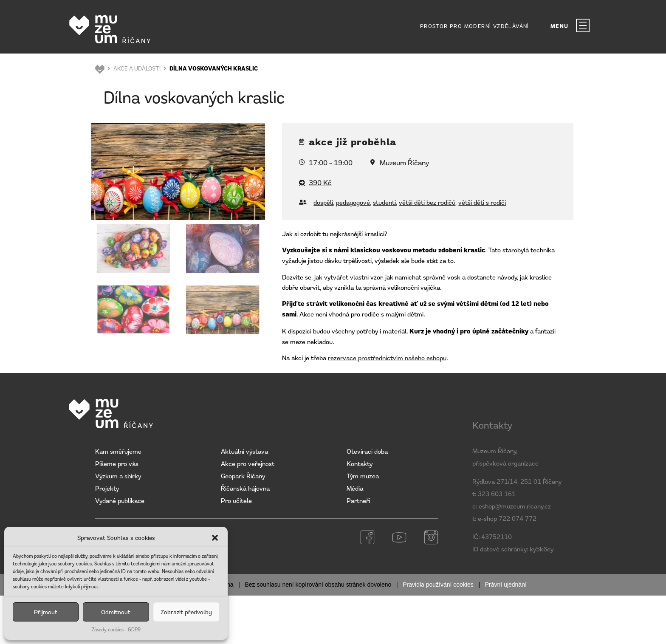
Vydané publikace (120, 500)
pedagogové (353, 202)
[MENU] (583, 25)
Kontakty (360, 463)
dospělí (323, 202)
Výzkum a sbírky (118, 476)
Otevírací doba (367, 451)
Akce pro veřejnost (248, 463)
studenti (384, 202)
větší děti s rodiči (482, 202)
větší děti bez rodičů (427, 202)
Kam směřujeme (118, 451)
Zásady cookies (108, 629)
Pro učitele (236, 500)
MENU (560, 26)
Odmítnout (116, 612)
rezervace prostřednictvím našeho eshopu (387, 358)
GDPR (134, 629)
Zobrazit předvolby (186, 612)
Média (355, 488)
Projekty (107, 488)
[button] (215, 538)
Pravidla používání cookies (438, 585)
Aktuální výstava (244, 451)
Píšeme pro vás (117, 463)
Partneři (358, 500)
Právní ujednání (506, 585)
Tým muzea (363, 476)
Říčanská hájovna (245, 488)
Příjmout (46, 612)
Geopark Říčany (243, 476)
